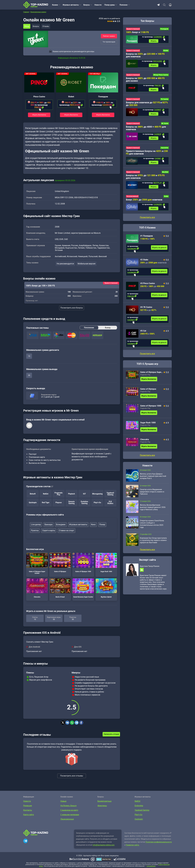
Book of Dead (60, 588)
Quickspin (139, 819)
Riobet (71, 97)
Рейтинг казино (109, 36)
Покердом (103, 97)
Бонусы (87, 5)
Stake (166, 199)
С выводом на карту (69, 810)
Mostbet (165, 175)
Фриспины (102, 806)
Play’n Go (139, 815)
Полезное (123, 5)
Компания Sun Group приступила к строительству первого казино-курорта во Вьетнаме (153, 544)
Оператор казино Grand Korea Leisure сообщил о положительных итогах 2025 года (152, 527)
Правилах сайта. (133, 845)
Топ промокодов (109, 42)
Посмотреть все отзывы (72, 776)
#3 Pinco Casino (148, 287)
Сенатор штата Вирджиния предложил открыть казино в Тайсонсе (152, 495)
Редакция (28, 806)
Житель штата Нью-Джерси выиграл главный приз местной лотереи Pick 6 (153, 480)
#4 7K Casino (146, 311)
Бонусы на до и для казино (145, 80)
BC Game (165, 125)
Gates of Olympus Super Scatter (37, 564)
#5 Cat (143, 334)
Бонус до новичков (144, 203)
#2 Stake (144, 263)
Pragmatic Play (145, 378)
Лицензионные (67, 819)
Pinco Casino (39, 97)
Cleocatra (37, 588)
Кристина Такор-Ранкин (150, 570)
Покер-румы (110, 5)
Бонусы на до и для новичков (145, 179)
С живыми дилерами (70, 815)
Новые (63, 801)
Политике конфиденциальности (159, 842)
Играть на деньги (159, 251)
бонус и (137, 32)
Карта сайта (29, 815)
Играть (154, 41)
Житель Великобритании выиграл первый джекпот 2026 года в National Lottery (153, 511)
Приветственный (133, 29)
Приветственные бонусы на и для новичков (147, 155)
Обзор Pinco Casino (161, 76)
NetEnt (137, 801)
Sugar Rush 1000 (106, 563)
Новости (98, 5)
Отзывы (48, 26)
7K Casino (165, 101)
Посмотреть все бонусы (72, 308)
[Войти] (170, 5)
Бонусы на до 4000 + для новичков (146, 130)
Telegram (158, 5)
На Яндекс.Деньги (68, 806)
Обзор (27, 26)
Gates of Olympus (60, 563)
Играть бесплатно (39, 115)
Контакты (28, 810)
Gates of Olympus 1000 (83, 563)
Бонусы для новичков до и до (147, 105)
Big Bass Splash (106, 588)
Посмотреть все (147, 357)
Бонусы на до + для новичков (145, 56)
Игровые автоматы (71, 5)
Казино (55, 5)
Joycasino (165, 150)
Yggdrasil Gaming (142, 810)
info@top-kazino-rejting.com (104, 845)
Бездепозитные (104, 801)
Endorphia (139, 806)
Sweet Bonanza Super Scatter (83, 588)
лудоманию (151, 866)
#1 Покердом (147, 239)
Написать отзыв (111, 734)
